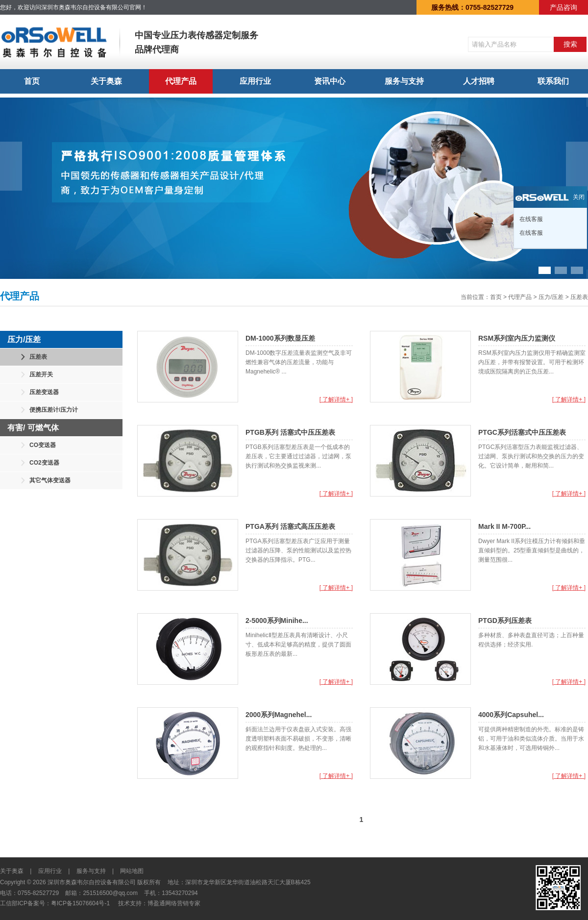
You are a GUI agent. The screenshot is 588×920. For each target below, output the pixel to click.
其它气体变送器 (50, 480)
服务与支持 (404, 81)
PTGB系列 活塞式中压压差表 (290, 432)
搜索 (570, 44)
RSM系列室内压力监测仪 (517, 338)
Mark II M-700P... (504, 526)
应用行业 (255, 81)
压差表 (579, 297)
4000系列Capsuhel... (511, 715)
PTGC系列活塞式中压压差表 (522, 432)
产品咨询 (563, 7)
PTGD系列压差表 (505, 621)
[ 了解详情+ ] (336, 399)
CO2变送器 (44, 463)
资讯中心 (330, 81)
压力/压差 (551, 297)
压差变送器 (44, 392)
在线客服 (530, 219)
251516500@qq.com (110, 893)
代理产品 (181, 81)
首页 (32, 81)
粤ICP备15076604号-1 (80, 903)
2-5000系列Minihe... (277, 621)
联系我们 (553, 81)
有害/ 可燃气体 (33, 428)
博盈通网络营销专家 (174, 903)
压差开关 (41, 374)
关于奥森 (106, 81)
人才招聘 (479, 81)
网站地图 (132, 871)
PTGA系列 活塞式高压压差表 (290, 526)
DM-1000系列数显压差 (280, 338)
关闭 (579, 197)
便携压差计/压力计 (54, 410)
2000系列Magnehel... (279, 715)
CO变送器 (43, 445)
